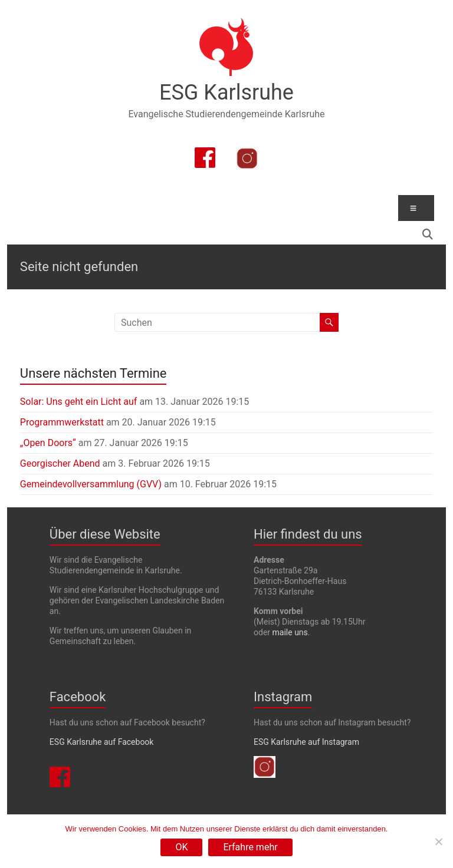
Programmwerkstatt (62, 422)
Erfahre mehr (250, 847)
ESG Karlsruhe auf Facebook (102, 742)
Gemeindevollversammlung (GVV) (91, 484)
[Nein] (438, 841)
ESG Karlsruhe (226, 93)
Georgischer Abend (60, 463)
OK (181, 847)
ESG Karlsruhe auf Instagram (306, 742)
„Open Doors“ (48, 443)
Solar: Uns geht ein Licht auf (79, 402)
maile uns (290, 632)
